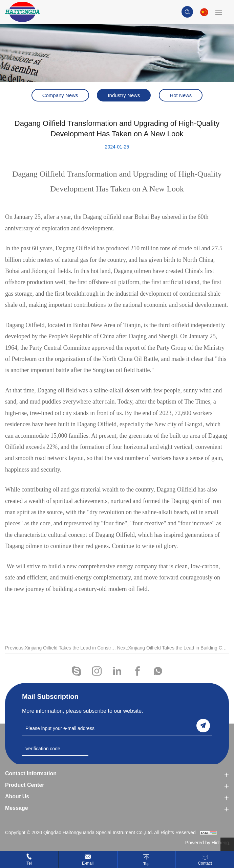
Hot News (181, 95)
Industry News (124, 95)
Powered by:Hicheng (207, 843)
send (203, 726)
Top (146, 863)
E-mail (88, 863)
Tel (29, 863)
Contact (205, 863)
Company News (60, 95)
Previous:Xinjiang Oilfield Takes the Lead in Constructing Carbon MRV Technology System (61, 653)
